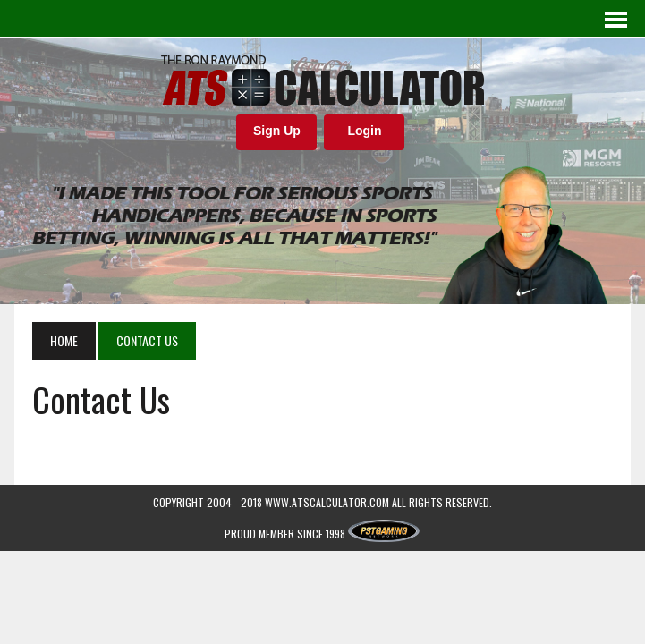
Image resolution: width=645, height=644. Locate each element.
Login (364, 131)
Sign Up (277, 131)
